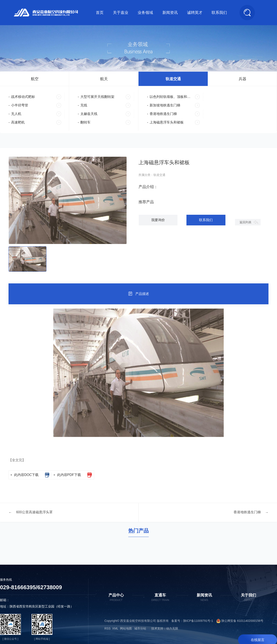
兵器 (242, 79)
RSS (107, 629)
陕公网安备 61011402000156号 (238, 621)
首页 (100, 13)
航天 (104, 79)
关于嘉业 (121, 13)
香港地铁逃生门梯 (247, 513)
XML (115, 629)
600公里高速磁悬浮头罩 (34, 513)
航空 (35, 79)
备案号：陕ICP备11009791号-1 (192, 621)
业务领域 (145, 13)
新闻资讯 (170, 13)
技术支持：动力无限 (165, 629)
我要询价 (157, 220)
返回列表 (245, 223)
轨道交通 (173, 79)
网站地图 (126, 629)
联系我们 (219, 13)
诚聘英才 (195, 13)
